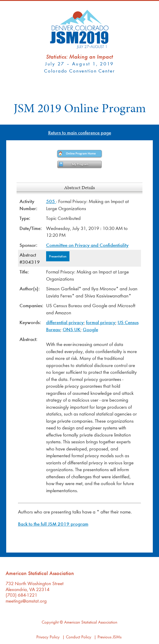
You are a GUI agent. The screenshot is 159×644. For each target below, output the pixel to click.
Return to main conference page (80, 132)
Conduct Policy (79, 637)
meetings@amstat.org (26, 601)
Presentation (58, 256)
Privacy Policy (48, 637)
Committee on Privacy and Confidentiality (87, 245)
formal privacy (101, 322)
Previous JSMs (109, 637)
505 (51, 201)
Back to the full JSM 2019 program (53, 524)
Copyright (50, 622)
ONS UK (72, 329)
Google (90, 329)
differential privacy (65, 322)
